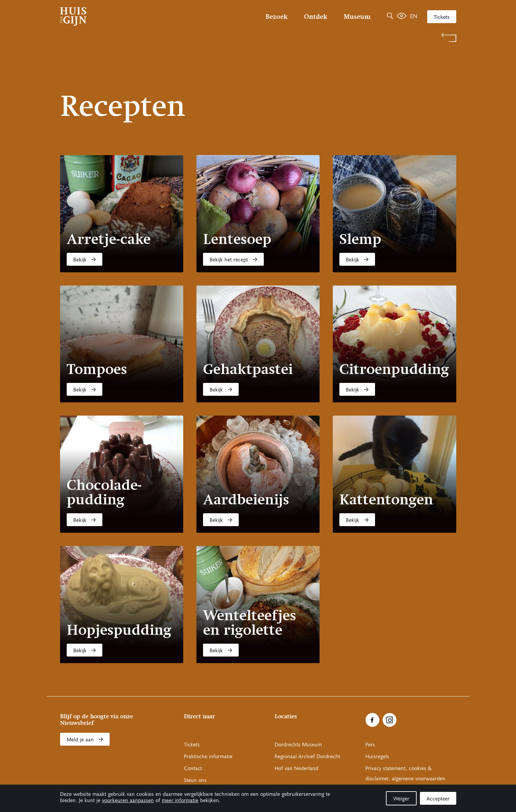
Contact (193, 768)
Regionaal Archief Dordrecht (307, 757)
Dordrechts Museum (298, 745)
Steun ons (195, 780)
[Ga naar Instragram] (390, 720)
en (414, 16)
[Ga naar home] (120, 17)
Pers (370, 745)
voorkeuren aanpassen (128, 800)
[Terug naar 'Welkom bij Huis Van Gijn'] (258, 37)
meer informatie (180, 800)
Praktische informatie (208, 757)
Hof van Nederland (296, 768)
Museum (357, 17)
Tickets (442, 17)
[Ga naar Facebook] (372, 720)
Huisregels (377, 757)
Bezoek (276, 17)
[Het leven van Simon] (402, 17)
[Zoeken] (390, 17)
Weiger (401, 799)
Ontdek (316, 17)
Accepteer (438, 799)
